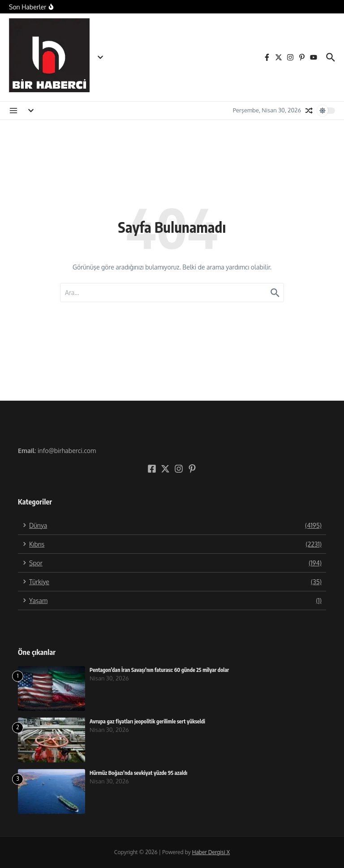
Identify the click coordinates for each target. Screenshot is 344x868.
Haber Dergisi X (211, 852)
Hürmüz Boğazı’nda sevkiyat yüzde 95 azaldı (138, 773)
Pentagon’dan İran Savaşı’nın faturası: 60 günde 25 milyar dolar (159, 670)
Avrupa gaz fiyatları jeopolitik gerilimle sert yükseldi (147, 721)
